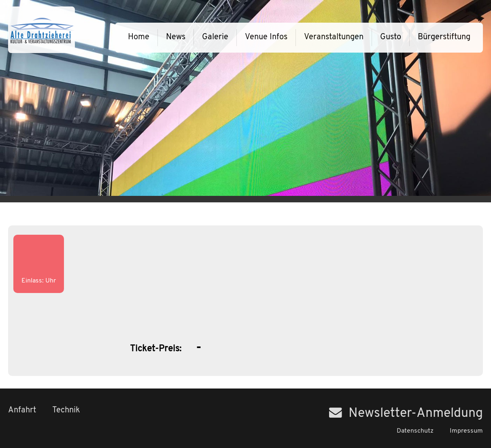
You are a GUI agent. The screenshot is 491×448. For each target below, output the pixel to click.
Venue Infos (266, 37)
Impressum (466, 431)
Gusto (391, 37)
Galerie (215, 37)
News (176, 37)
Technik (66, 410)
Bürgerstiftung (444, 37)
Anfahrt (22, 410)
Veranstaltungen (334, 37)
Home (139, 37)
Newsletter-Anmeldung (406, 414)
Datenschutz (415, 431)
